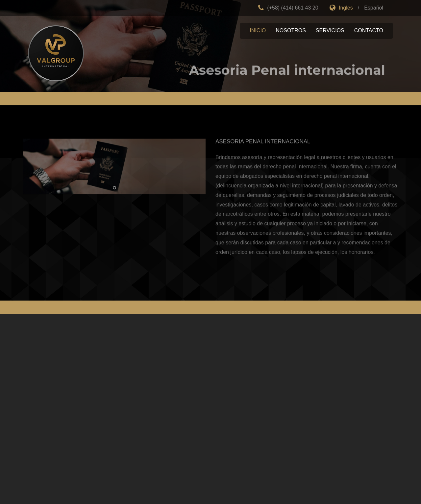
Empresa (56, 53)
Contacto (369, 30)
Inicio (258, 30)
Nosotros (291, 30)
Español (374, 8)
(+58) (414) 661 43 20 (288, 7)
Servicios (330, 30)
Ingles (341, 7)
